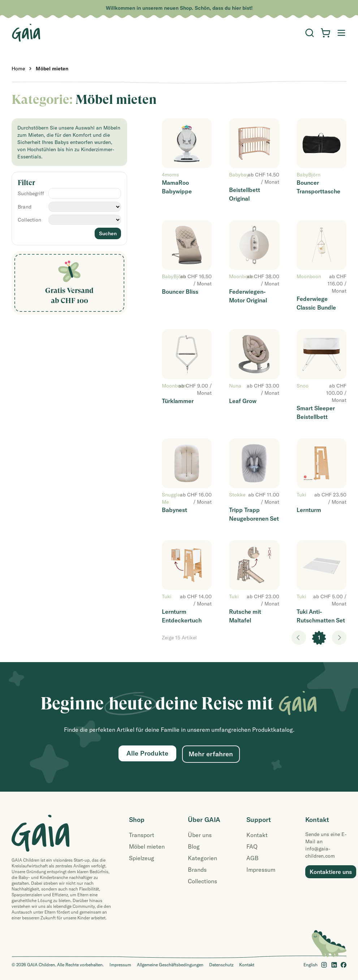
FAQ (252, 846)
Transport (142, 835)
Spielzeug (142, 858)
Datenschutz (221, 965)
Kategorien (202, 858)
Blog (194, 846)
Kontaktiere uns (331, 872)
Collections (202, 881)
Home (18, 69)
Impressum (261, 870)
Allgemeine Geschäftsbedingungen (170, 965)
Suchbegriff (31, 193)
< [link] (299, 638)
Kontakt (257, 835)
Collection (29, 220)
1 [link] (319, 638)
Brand (25, 207)
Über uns (200, 835)
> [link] (339, 638)
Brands (197, 870)
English (310, 965)
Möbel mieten (52, 69)
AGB (253, 858)
